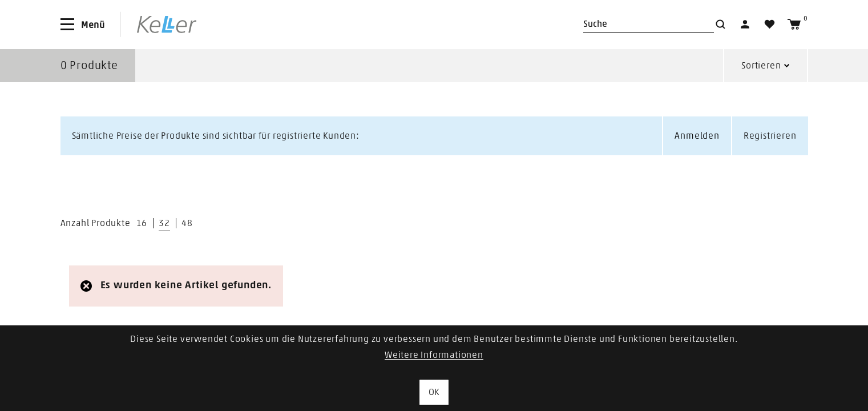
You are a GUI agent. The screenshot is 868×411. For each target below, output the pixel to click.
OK (434, 392)
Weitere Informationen (434, 355)
